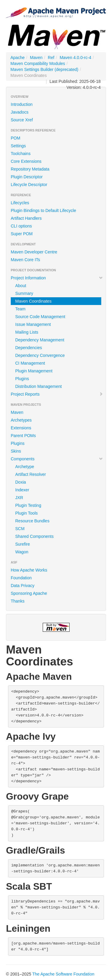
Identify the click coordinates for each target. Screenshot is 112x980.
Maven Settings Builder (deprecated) (44, 69)
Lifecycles (20, 203)
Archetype (25, 467)
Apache (17, 58)
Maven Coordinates (33, 301)
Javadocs (20, 112)
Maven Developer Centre (34, 252)
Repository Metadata (30, 169)
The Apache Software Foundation (63, 974)
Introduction (22, 104)
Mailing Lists (27, 332)
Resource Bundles (32, 521)
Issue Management (33, 324)
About (21, 286)
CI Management (30, 363)
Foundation (21, 578)
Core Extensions (26, 161)
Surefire (23, 544)
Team (20, 309)
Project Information (57, 278)
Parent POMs (23, 436)
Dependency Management (40, 340)
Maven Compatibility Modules (38, 64)
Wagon (22, 552)
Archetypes (21, 420)
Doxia (21, 482)
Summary (24, 293)
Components (57, 459)
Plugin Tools (26, 513)
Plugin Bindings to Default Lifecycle (43, 210)
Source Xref (22, 120)
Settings (18, 146)
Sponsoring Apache (29, 593)
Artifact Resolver (31, 474)
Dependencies (29, 348)
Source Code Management (40, 317)
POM (16, 138)
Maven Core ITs (25, 260)
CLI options (21, 226)
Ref (51, 58)
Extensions (21, 428)
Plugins (22, 379)
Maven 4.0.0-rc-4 (76, 58)
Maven (36, 58)
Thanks (18, 601)
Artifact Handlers (26, 218)
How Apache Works (29, 570)
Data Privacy (23, 586)
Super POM (22, 234)
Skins (16, 451)
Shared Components (34, 536)
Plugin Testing (28, 505)
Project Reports (57, 394)
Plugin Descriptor (27, 177)
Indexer (22, 490)
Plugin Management (34, 371)
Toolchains (21, 154)
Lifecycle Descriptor (29, 185)
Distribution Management (39, 386)
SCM (20, 529)
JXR (19, 498)
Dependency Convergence (40, 355)
